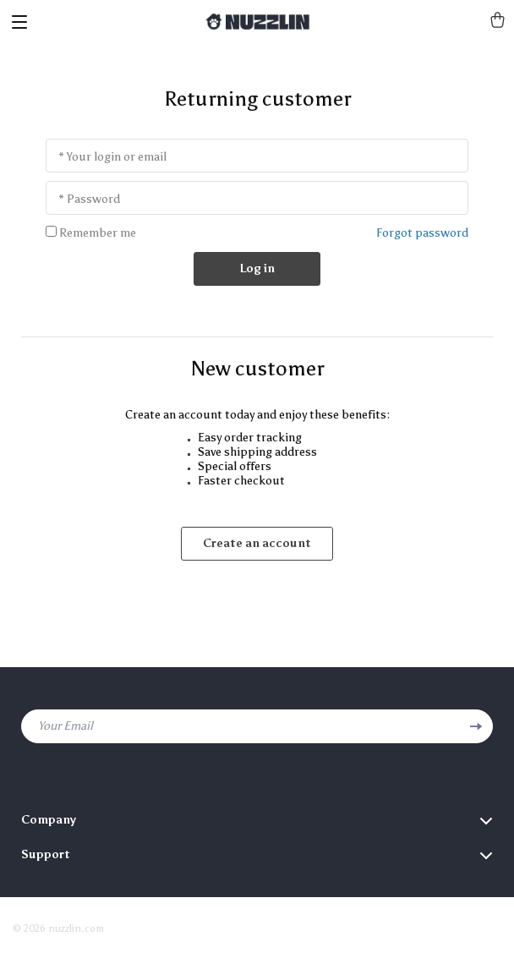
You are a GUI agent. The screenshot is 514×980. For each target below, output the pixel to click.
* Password (89, 199)
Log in (257, 268)
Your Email (66, 726)
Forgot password (422, 233)
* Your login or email (112, 157)
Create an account (257, 543)
